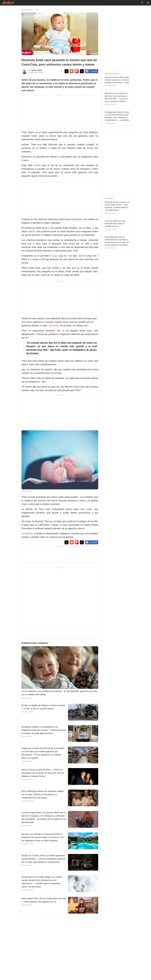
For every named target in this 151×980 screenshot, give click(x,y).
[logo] (8, 3)
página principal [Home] (27, 10)
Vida (37, 10)
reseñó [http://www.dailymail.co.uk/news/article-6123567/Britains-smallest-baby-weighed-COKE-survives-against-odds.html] (37, 165)
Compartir (92, 71)
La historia (27, 533)
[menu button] (148, 3)
